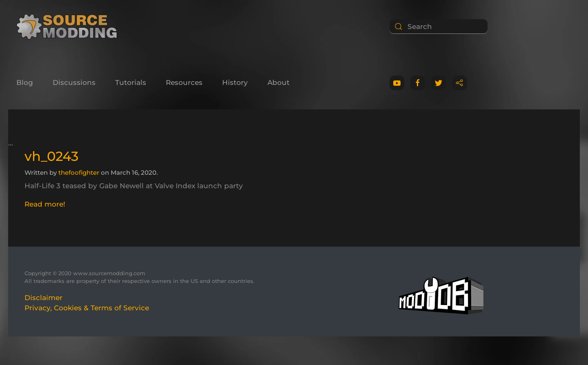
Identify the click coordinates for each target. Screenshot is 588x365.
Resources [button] (184, 82)
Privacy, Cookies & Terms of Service (87, 308)
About (278, 82)
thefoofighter (79, 172)
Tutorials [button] (131, 82)
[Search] (439, 27)
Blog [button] (25, 82)
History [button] (235, 82)
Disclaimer (43, 298)
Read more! (45, 204)
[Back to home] (70, 27)
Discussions (74, 82)
